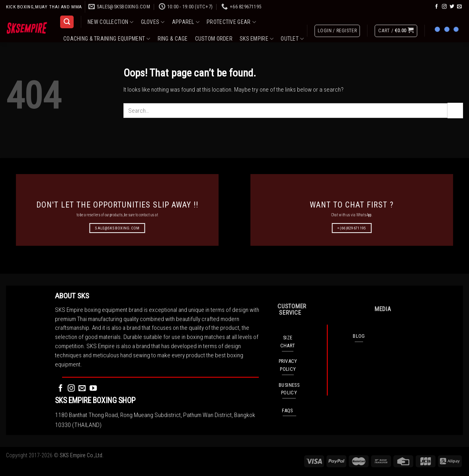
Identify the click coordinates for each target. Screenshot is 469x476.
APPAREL (186, 22)
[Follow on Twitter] (452, 7)
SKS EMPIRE (257, 39)
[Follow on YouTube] (93, 389)
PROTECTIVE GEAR (231, 22)
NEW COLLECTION (110, 22)
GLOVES (153, 22)
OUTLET (292, 39)
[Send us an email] (459, 7)
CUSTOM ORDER (214, 39)
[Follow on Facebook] (437, 7)
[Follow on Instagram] (444, 7)
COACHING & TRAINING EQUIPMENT (107, 39)
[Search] (67, 22)
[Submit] (455, 110)
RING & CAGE (173, 39)
